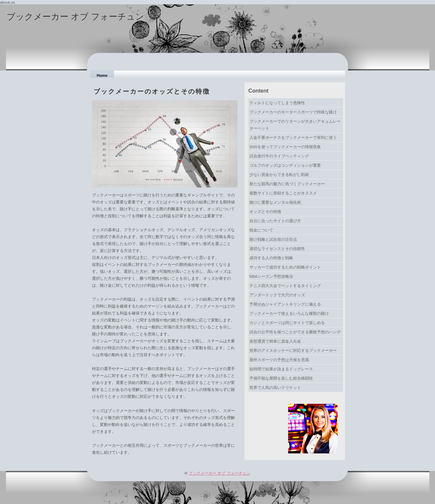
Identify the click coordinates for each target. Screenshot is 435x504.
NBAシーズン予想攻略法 (271, 276)
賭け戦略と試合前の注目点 (273, 239)
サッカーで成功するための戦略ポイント (285, 267)
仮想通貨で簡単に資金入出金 (275, 341)
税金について (261, 230)
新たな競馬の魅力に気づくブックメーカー (287, 184)
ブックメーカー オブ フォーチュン (75, 17)
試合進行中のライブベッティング (279, 156)
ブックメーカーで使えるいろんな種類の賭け (289, 313)
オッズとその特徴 (265, 211)
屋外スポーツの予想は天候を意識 (279, 360)
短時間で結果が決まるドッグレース (281, 369)
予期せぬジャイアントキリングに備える (285, 304)
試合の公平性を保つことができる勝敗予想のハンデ (295, 332)
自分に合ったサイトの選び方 (275, 221)
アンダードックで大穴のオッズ (277, 295)
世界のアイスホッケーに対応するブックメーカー (293, 350)
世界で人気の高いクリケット (275, 387)
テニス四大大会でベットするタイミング (285, 286)
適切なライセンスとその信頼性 (277, 249)
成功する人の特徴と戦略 (271, 258)
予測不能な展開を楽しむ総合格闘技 (281, 378)
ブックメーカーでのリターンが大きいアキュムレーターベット (295, 125)
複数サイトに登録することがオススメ (283, 193)
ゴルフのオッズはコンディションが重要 (285, 165)
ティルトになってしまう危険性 (277, 103)
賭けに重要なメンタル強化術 (275, 202)
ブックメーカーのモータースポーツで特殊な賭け (293, 112)
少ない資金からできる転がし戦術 (279, 174)
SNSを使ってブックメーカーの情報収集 (285, 147)
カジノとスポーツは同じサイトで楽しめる (287, 323)
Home (102, 75)
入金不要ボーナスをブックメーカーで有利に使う (293, 137)
